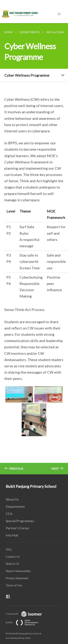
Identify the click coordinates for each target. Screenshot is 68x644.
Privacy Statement (17, 578)
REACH (11, 564)
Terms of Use (14, 585)
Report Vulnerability (18, 571)
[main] (34, 249)
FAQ (9, 549)
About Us (12, 499)
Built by (25, 622)
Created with (27, 614)
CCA (9, 514)
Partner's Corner (18, 528)
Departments (15, 506)
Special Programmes (20, 521)
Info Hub (12, 535)
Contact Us (13, 556)
